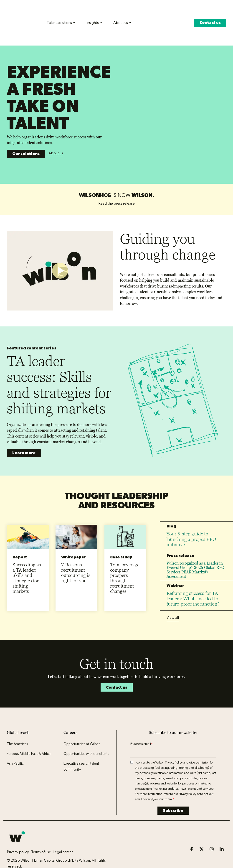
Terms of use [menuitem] (41, 830)
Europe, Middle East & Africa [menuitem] (29, 732)
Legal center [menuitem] (63, 830)
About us (56, 134)
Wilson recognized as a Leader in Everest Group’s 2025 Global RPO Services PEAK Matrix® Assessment (195, 548)
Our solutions (26, 134)
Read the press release (116, 181)
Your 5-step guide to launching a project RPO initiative (191, 517)
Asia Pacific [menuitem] (15, 741)
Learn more (24, 431)
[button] (192, 827)
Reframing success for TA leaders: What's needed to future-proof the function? (193, 576)
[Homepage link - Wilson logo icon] (17, 822)
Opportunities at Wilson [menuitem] (82, 722)
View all (173, 595)
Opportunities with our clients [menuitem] (86, 732)
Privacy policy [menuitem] (18, 830)
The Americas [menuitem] (17, 722)
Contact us (210, 14)
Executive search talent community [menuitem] (82, 744)
